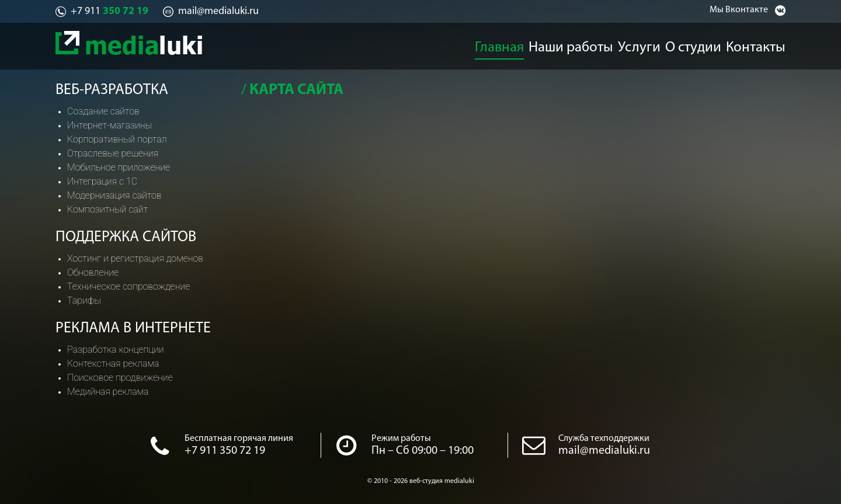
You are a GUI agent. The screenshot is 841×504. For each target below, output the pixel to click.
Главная (499, 44)
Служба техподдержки (604, 439)
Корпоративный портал (117, 139)
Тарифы (84, 300)
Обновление (93, 272)
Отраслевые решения (113, 153)
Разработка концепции (116, 350)
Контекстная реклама (113, 364)
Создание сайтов (103, 111)
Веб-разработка (112, 90)
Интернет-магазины (110, 125)
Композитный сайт (107, 209)
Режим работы (401, 439)
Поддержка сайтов (126, 237)
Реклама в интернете (133, 329)
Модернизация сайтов (114, 195)
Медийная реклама (108, 392)
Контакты (766, 44)
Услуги (640, 44)
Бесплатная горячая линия (239, 439)
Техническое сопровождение (128, 286)
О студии (700, 44)
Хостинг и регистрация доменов (135, 258)
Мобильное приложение (119, 167)
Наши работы (571, 44)
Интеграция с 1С (102, 181)
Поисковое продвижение (120, 378)
